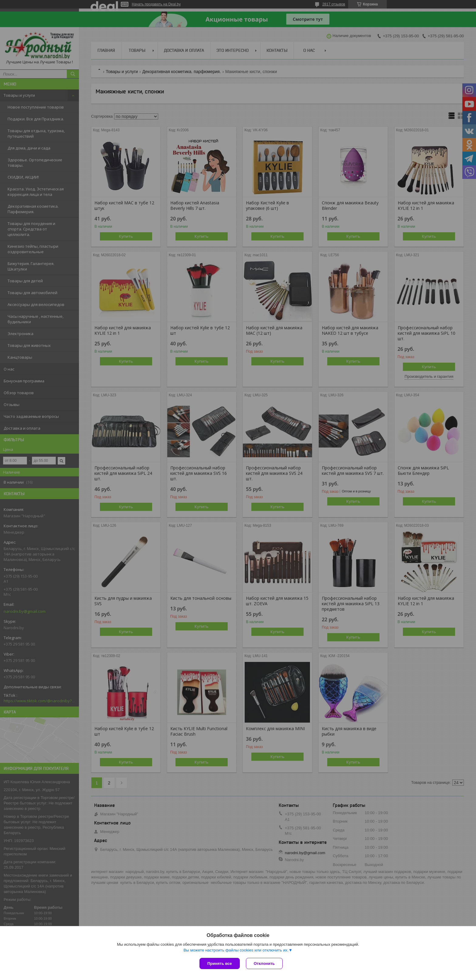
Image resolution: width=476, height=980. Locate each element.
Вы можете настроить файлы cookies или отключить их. (236, 950)
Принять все (220, 963)
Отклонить (264, 963)
